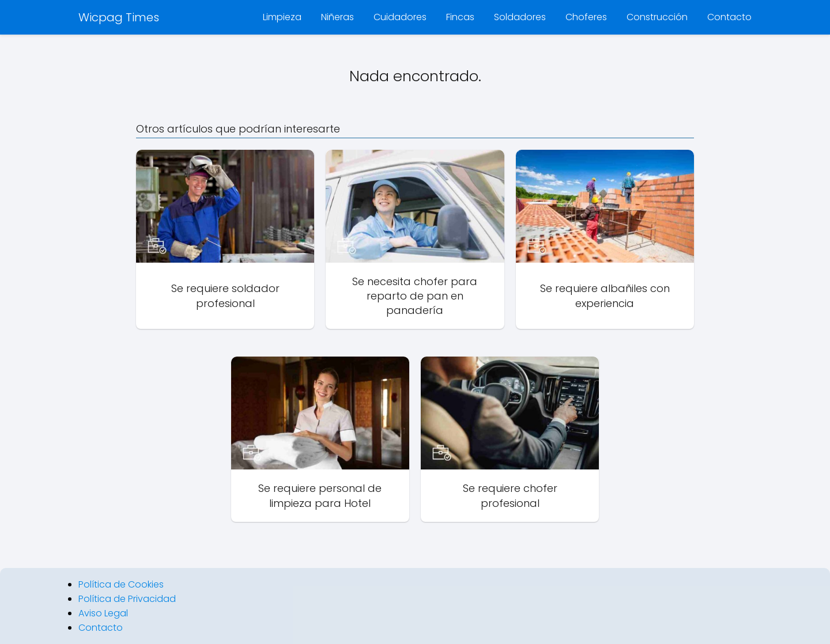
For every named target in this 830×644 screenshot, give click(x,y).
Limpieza (282, 17)
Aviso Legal (103, 613)
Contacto (729, 17)
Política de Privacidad (127, 599)
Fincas (460, 17)
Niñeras (337, 17)
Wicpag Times (119, 17)
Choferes (586, 17)
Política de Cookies (121, 584)
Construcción (657, 17)
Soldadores (520, 17)
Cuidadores (400, 17)
